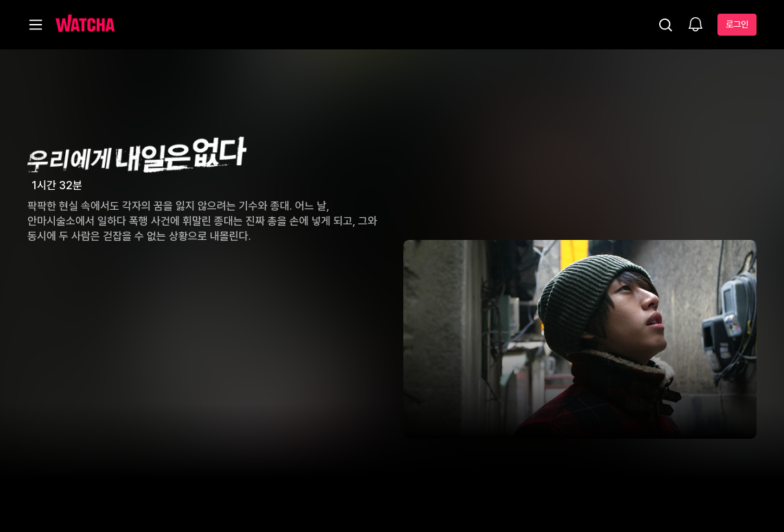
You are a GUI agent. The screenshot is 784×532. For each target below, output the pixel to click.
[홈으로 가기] (85, 25)
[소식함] (696, 25)
